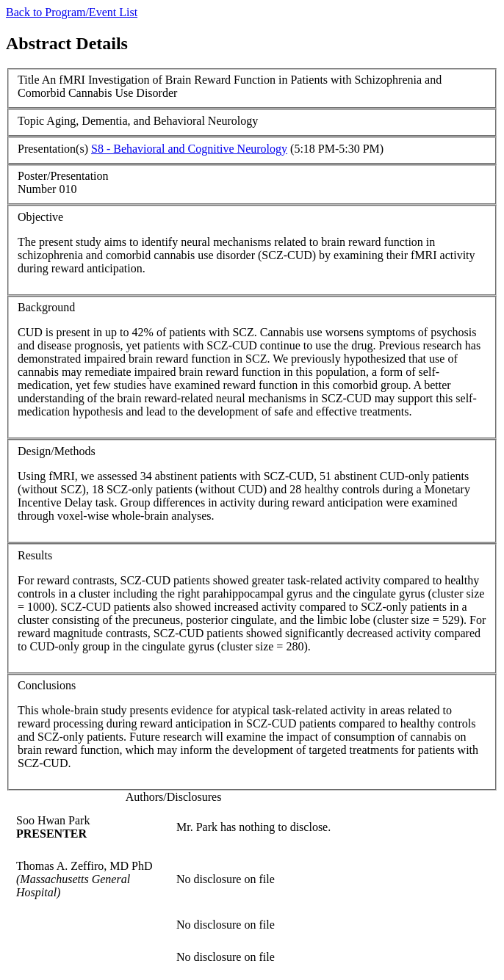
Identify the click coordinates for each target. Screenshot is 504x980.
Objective (40, 217)
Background (46, 307)
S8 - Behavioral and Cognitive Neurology (189, 149)
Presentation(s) (53, 149)
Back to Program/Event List (72, 12)
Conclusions (47, 685)
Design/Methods (57, 451)
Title (29, 80)
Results (35, 555)
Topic (31, 121)
